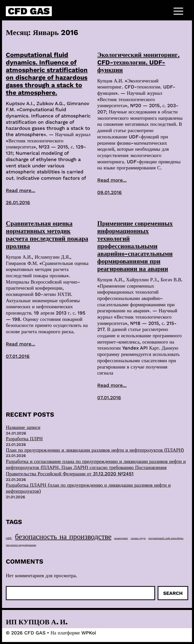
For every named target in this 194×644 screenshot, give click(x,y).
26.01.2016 (18, 203)
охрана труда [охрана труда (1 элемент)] (138, 538)
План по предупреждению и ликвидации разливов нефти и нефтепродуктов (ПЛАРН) (95, 450)
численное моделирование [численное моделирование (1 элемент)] (21, 545)
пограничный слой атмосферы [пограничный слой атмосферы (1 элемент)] (166, 538)
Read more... (20, 190)
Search (173, 593)
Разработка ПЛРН (24, 439)
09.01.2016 (110, 192)
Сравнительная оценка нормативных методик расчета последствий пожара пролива (47, 235)
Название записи (23, 427)
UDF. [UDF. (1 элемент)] (9, 538)
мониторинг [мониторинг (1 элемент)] (121, 538)
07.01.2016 (18, 356)
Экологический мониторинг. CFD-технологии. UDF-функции (138, 62)
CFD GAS (29, 11)
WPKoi (89, 633)
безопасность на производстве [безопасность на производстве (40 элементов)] (63, 537)
